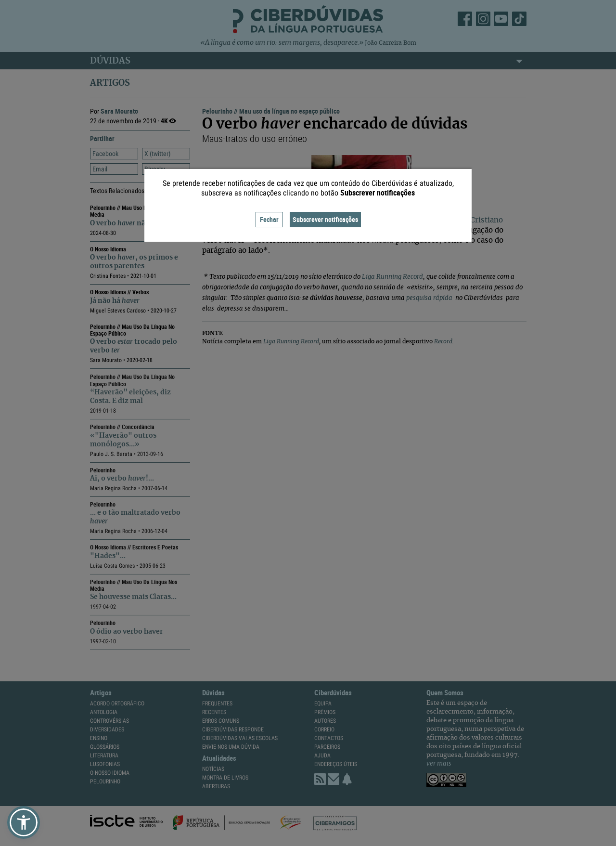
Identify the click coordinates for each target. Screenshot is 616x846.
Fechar (269, 219)
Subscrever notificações (325, 219)
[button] (24, 822)
